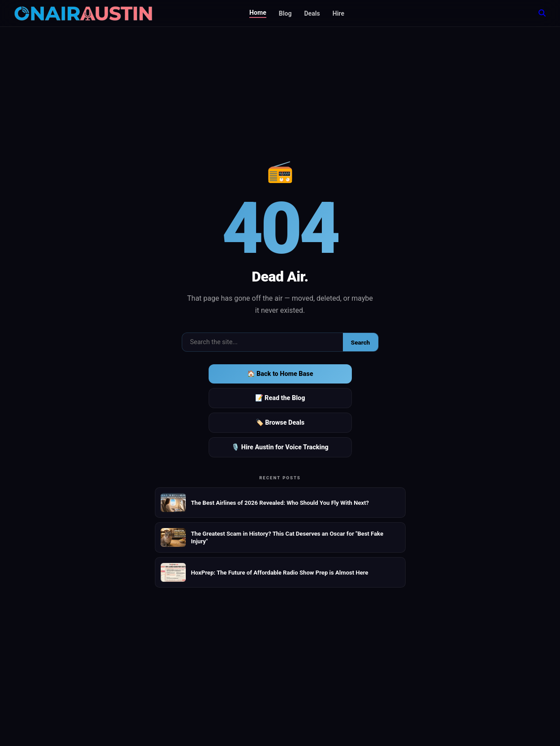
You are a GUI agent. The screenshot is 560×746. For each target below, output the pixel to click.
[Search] (542, 13)
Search (361, 342)
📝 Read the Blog (280, 398)
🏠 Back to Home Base (280, 374)
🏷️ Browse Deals (280, 423)
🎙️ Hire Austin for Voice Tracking (280, 447)
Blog (285, 13)
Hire (338, 13)
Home (258, 13)
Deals (312, 13)
